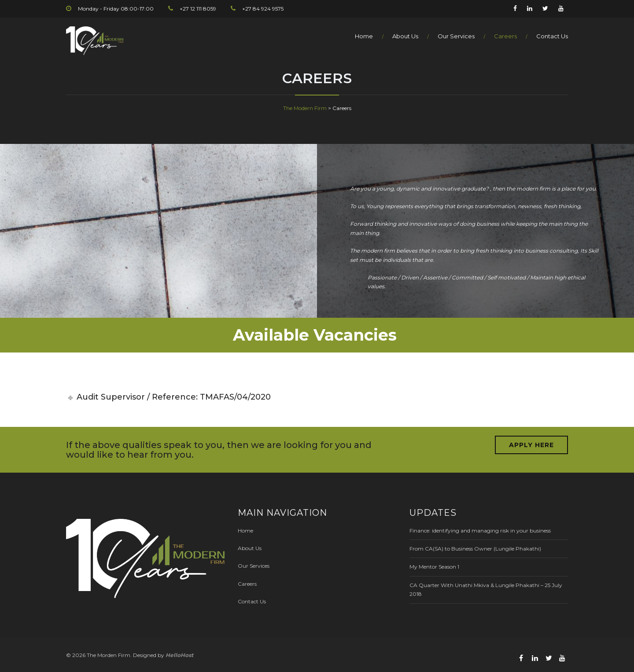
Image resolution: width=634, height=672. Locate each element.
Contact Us (552, 36)
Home (364, 36)
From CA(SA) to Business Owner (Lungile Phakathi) (475, 549)
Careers (505, 36)
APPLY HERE (531, 445)
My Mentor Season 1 (434, 567)
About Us (405, 36)
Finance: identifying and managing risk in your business (480, 531)
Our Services (456, 36)
